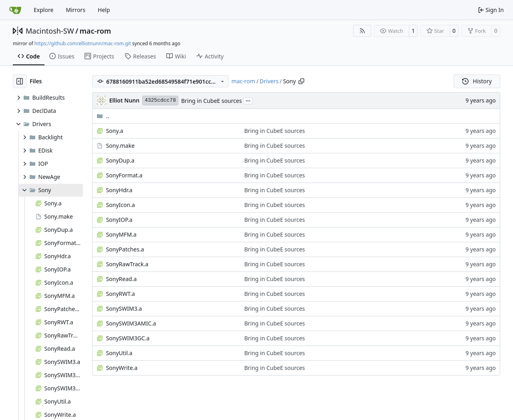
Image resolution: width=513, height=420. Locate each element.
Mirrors (76, 10)
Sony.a (114, 131)
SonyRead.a (121, 279)
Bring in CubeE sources (211, 101)
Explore (43, 10)
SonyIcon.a (120, 205)
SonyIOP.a (119, 220)
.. (103, 116)
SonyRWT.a (120, 294)
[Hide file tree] (20, 81)
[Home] (15, 10)
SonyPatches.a (125, 249)
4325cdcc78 (160, 100)
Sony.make (120, 146)
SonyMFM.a (121, 234)
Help (104, 10)
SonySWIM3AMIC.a (131, 323)
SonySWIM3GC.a (128, 338)
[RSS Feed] (362, 31)
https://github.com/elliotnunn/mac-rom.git (83, 43)
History (477, 81)
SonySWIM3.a (124, 308)
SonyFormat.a (124, 175)
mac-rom (95, 31)
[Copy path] (301, 81)
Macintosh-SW (50, 31)
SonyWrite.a (122, 368)
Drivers (269, 81)
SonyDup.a (120, 160)
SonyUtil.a (119, 353)
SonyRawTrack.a (127, 264)
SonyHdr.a (119, 190)
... (248, 100)
